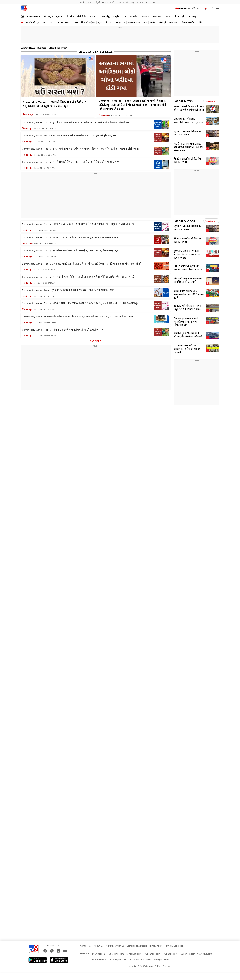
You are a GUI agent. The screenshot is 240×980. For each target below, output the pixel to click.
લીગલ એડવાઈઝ (187, 22)
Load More (95, 341)
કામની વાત (173, 22)
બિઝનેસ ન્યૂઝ (28, 114)
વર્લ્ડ (124, 17)
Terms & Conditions (175, 946)
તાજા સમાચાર (33, 17)
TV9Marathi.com (115, 954)
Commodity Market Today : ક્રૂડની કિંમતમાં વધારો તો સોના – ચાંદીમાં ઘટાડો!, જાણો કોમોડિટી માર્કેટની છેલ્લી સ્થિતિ (77, 122)
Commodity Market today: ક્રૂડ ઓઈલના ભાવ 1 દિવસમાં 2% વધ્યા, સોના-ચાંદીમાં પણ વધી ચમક (68, 290)
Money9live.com (161, 959)
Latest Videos (184, 221)
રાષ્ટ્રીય (116, 17)
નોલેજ (153, 22)
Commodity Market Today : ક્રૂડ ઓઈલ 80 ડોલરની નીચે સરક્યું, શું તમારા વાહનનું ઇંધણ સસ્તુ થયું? (70, 250)
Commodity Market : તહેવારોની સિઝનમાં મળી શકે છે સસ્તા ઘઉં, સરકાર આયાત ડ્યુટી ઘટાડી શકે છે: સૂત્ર (55, 104)
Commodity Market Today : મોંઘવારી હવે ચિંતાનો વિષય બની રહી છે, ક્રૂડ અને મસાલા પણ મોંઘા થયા (70, 237)
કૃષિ (184, 17)
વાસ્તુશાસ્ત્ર (121, 22)
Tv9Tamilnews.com (101, 959)
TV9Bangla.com (170, 954)
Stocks (75, 22)
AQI (199, 8)
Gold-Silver (63, 22)
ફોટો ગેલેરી (82, 17)
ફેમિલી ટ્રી (162, 22)
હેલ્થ (145, 22)
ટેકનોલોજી (105, 17)
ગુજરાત (59, 17)
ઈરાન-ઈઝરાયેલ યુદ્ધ (32, 22)
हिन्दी (82, 2)
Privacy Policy (156, 946)
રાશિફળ (93, 17)
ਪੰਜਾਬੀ (126, 2)
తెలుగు (105, 2)
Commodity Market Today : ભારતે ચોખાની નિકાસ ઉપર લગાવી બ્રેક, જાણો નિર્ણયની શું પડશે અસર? (70, 162)
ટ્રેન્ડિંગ (167, 17)
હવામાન (52, 22)
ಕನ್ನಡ (98, 2)
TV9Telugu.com (133, 954)
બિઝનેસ (134, 17)
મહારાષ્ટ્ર (192, 17)
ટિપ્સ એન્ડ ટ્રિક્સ (88, 22)
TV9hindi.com (99, 954)
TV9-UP (156, 2)
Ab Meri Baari (134, 22)
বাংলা (119, 2)
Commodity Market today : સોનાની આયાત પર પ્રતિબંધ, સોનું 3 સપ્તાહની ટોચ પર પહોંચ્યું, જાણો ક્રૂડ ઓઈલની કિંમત (77, 317)
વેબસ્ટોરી (145, 17)
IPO (112, 22)
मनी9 (148, 2)
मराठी (113, 2)
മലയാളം (141, 2)
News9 (90, 2)
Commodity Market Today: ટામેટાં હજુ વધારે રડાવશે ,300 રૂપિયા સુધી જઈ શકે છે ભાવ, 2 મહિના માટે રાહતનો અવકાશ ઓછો (82, 264)
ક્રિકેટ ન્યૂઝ (48, 17)
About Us (99, 946)
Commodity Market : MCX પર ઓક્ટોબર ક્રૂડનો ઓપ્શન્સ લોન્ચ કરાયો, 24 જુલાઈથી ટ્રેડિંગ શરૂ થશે (69, 135)
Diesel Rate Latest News (96, 52)
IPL (44, 22)
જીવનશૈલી (102, 22)
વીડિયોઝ (70, 17)
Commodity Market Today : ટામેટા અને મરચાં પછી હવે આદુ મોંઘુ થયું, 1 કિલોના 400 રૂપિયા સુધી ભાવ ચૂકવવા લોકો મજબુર (81, 149)
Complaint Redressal (137, 946)
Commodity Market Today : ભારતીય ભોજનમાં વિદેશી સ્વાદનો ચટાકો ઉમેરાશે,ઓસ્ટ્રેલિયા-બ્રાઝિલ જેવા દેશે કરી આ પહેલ (79, 277)
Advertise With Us (115, 946)
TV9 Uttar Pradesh (142, 959)
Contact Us (86, 946)
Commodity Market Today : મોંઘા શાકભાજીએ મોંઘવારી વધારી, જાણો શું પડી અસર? (62, 330)
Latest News (183, 101)
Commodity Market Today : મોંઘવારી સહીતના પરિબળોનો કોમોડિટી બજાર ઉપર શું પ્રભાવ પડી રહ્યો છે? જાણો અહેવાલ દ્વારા (81, 303)
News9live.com (204, 954)
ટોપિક (176, 17)
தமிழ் (133, 2)
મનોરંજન (157, 17)
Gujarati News (28, 48)
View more (211, 101)
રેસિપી (200, 22)
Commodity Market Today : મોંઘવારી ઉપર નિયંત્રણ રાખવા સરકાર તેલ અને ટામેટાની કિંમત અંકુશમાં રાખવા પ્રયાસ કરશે (79, 224)
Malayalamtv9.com (122, 959)
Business (42, 48)
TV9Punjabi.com (187, 954)
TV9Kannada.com (152, 954)
